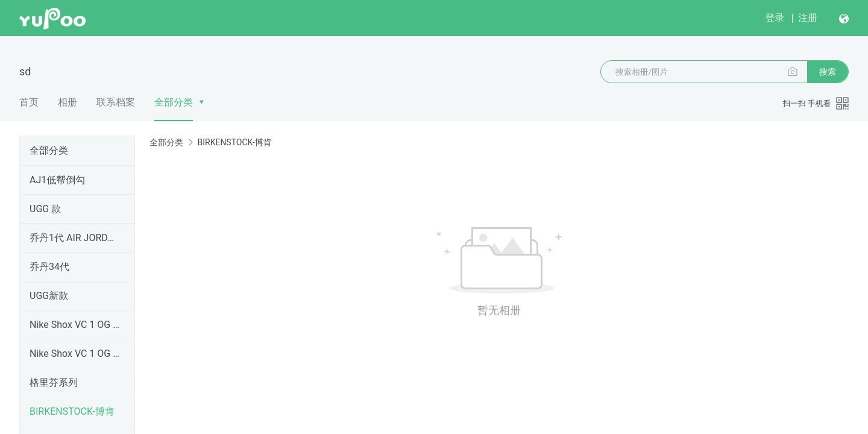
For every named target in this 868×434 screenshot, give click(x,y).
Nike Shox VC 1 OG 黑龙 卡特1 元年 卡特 (75, 325)
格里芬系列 (54, 382)
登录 (775, 18)
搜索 (828, 72)
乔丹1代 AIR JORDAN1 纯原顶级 (75, 238)
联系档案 (116, 102)
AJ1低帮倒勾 (57, 180)
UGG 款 (45, 209)
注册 (808, 18)
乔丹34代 (49, 267)
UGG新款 (49, 296)
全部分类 (174, 102)
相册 (68, 102)
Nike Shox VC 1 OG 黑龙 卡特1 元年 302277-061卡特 (75, 354)
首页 (29, 102)
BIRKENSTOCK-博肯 (72, 411)
